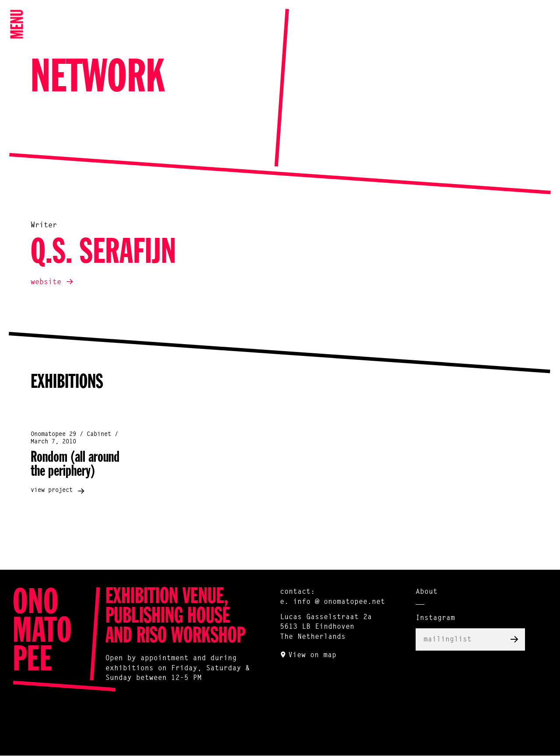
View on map (312, 655)
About (427, 592)
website (46, 282)
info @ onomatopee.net (339, 602)
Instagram (435, 618)
